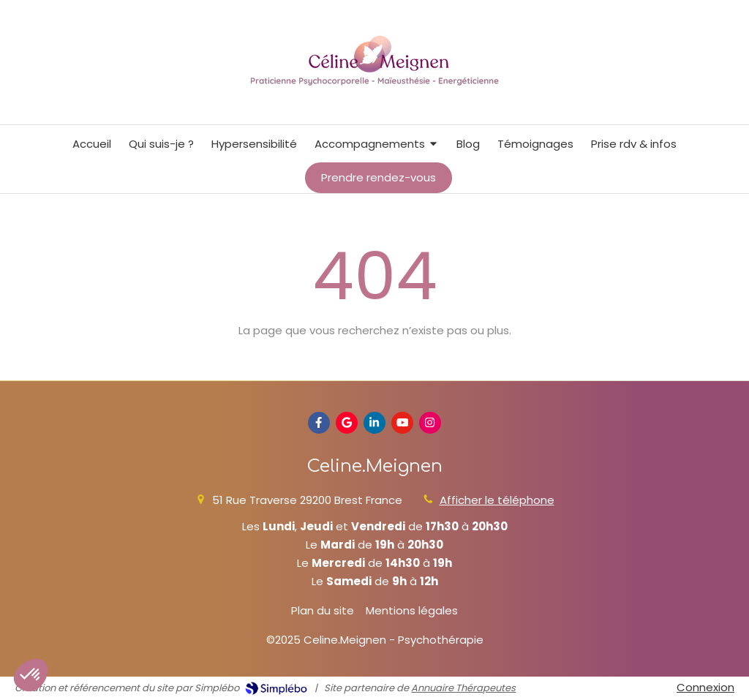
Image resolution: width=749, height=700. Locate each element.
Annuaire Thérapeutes (463, 688)
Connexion (705, 687)
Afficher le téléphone (497, 500)
